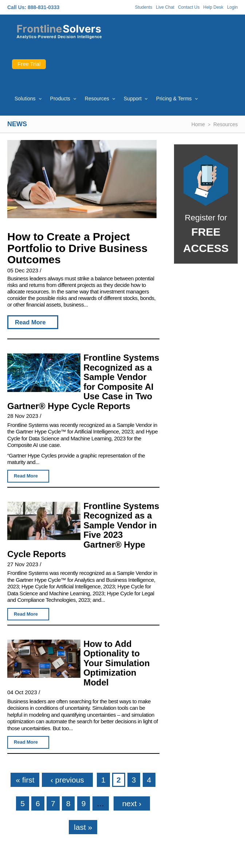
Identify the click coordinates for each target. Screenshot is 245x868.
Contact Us (189, 7)
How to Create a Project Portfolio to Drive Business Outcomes (77, 248)
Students (144, 7)
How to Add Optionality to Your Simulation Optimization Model (116, 663)
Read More (30, 322)
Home (198, 124)
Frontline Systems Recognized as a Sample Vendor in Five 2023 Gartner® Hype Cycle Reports (83, 530)
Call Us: (17, 7)
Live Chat (165, 7)
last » (83, 827)
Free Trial (29, 64)
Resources (97, 99)
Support (133, 99)
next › (132, 803)
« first (25, 780)
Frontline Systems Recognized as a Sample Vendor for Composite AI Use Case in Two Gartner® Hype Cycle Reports (83, 382)
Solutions (25, 99)
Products (60, 99)
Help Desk (213, 7)
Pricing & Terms (174, 99)
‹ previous (67, 780)
